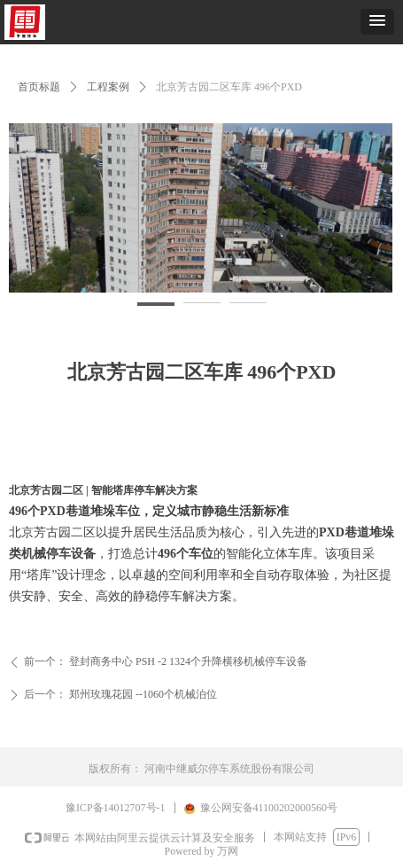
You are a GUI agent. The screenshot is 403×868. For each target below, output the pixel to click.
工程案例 (108, 87)
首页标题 (39, 87)
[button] (377, 22)
